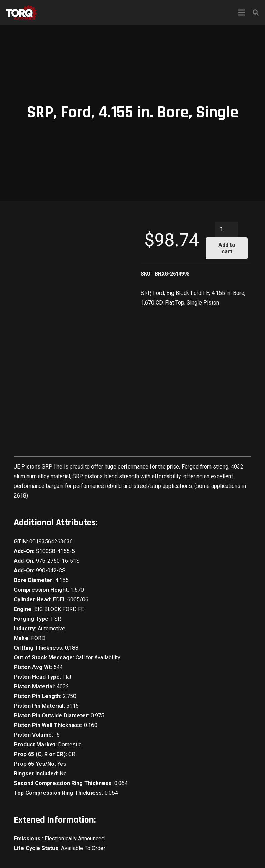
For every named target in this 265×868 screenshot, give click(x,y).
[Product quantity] (227, 229)
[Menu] (241, 12)
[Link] (21, 12)
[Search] (256, 13)
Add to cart (227, 248)
